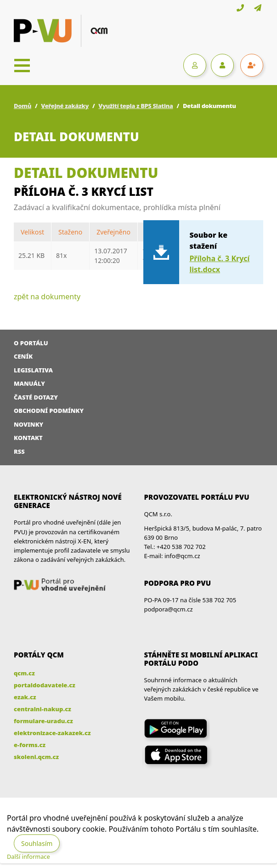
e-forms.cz (30, 745)
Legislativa (33, 370)
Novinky (28, 424)
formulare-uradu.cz (43, 721)
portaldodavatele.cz (45, 685)
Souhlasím (37, 843)
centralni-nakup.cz (42, 709)
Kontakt (28, 438)
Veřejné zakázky (65, 106)
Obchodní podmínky (49, 411)
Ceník (23, 356)
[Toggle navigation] (22, 65)
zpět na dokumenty (47, 297)
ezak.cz (25, 697)
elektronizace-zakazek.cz (52, 733)
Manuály (29, 383)
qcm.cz (24, 673)
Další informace (28, 857)
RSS (19, 451)
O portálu (31, 343)
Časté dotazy (36, 397)
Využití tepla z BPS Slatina (136, 106)
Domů (23, 106)
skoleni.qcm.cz (36, 757)
